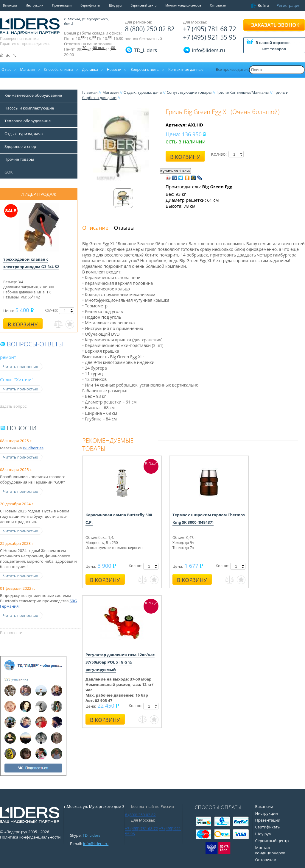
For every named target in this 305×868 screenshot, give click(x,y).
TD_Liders (146, 50)
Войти (263, 5)
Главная (90, 92)
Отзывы (124, 228)
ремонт (8, 357)
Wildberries (33, 448)
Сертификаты (90, 5)
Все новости (11, 633)
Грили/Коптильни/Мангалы (243, 92)
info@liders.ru (96, 844)
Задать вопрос (13, 406)
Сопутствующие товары (189, 92)
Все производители (233, 69)
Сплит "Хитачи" (17, 379)
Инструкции (35, 5)
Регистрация (289, 5)
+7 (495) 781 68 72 (209, 29)
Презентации (62, 5)
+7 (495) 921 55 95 (209, 37)
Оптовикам (218, 5)
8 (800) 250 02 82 (150, 29)
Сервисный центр (143, 5)
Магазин (111, 92)
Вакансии (10, 5)
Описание (95, 228)
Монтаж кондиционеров (183, 5)
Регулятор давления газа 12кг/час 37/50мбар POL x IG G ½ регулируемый (120, 662)
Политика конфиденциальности (30, 837)
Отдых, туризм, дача (143, 92)
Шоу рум (115, 5)
